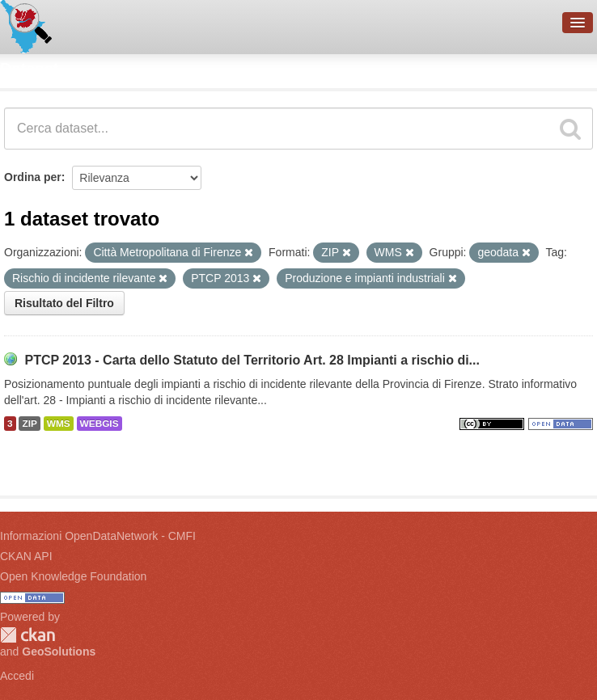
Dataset (29, 69)
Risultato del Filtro (64, 303)
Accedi (17, 676)
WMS (59, 424)
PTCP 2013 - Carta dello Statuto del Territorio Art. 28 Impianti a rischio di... (252, 360)
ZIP (29, 424)
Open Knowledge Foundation (73, 576)
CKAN (28, 635)
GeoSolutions (59, 652)
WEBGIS (99, 424)
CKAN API (26, 556)
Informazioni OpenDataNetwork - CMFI (98, 536)
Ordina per (33, 177)
